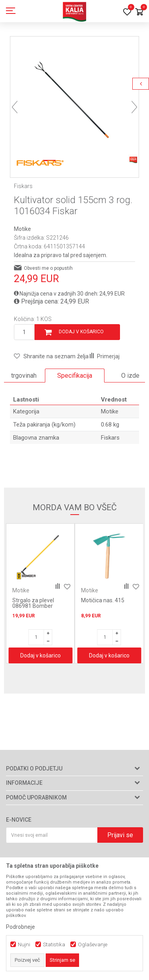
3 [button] (83, 160)
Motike (22, 229)
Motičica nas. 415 (103, 600)
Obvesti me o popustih (48, 268)
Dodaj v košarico (81, 332)
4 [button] (100, 160)
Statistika (54, 944)
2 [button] (66, 160)
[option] (74, 101)
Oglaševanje (93, 944)
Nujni (24, 944)
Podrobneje (20, 927)
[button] (51, 356)
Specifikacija (75, 376)
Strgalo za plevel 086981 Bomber (33, 603)
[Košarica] (139, 12)
